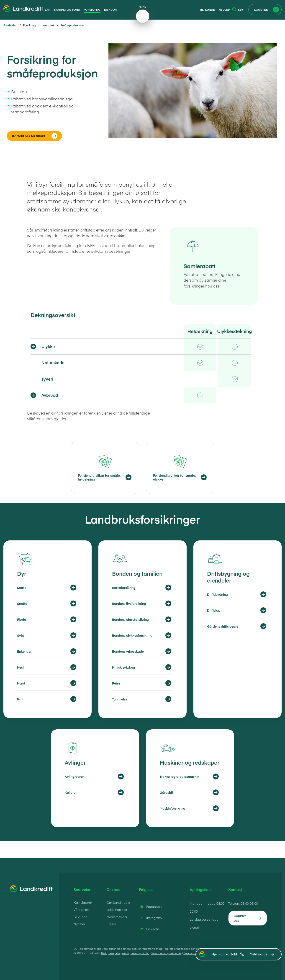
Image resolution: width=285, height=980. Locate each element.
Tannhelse (120, 699)
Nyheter (79, 924)
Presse (111, 924)
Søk (238, 10)
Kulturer (71, 792)
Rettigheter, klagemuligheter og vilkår (125, 953)
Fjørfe (22, 619)
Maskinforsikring (172, 808)
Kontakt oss (240, 918)
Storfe (22, 588)
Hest (20, 667)
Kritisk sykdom (123, 667)
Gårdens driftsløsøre (223, 626)
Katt (20, 699)
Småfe (22, 603)
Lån (48, 10)
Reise (116, 683)
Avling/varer (74, 776)
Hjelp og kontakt (228, 954)
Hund (21, 683)
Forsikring (92, 10)
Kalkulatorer (83, 902)
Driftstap (214, 610)
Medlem (224, 10)
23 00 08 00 (249, 903)
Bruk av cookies (194, 953)
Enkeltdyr (24, 651)
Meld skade (259, 954)
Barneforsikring (124, 588)
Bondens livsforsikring (129, 603)
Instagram (150, 918)
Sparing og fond (67, 10)
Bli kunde (208, 10)
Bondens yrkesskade (128, 651)
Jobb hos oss (117, 909)
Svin (20, 635)
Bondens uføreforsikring (130, 619)
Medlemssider (117, 917)
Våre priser (82, 909)
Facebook (150, 907)
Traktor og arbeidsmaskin (179, 776)
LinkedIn (149, 929)
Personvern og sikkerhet (166, 953)
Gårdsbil (166, 792)
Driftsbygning (217, 594)
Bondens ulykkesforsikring (132, 635)
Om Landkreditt (118, 902)
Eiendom (111, 10)
